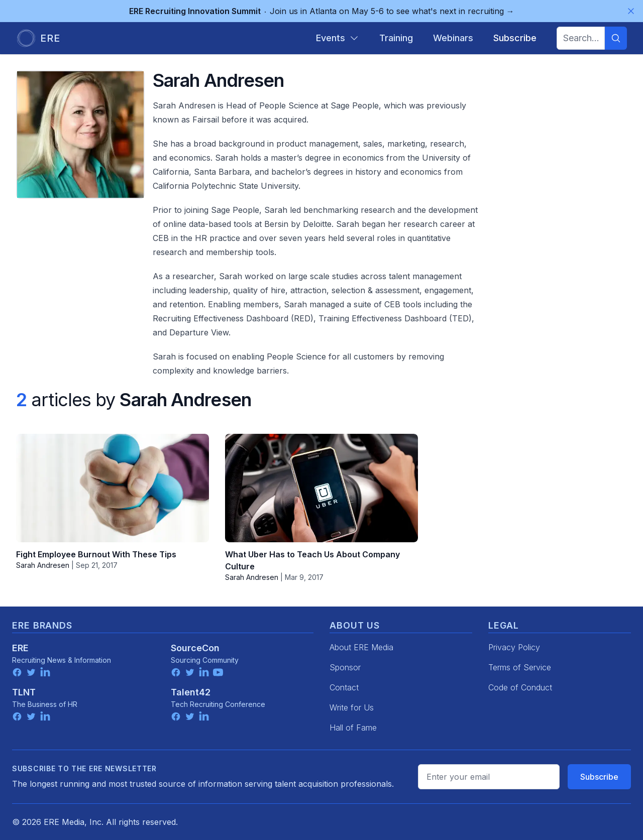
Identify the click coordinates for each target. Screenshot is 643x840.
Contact (344, 687)
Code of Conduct (520, 687)
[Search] (616, 38)
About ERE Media (361, 647)
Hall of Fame (353, 728)
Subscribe (599, 777)
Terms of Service (520, 667)
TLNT (24, 692)
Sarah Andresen (43, 565)
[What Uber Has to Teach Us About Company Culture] (321, 488)
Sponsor (345, 667)
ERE (20, 648)
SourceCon (195, 648)
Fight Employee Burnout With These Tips (96, 554)
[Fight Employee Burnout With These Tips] (113, 488)
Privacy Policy (514, 647)
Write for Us (352, 707)
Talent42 (191, 692)
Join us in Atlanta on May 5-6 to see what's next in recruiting (322, 11)
